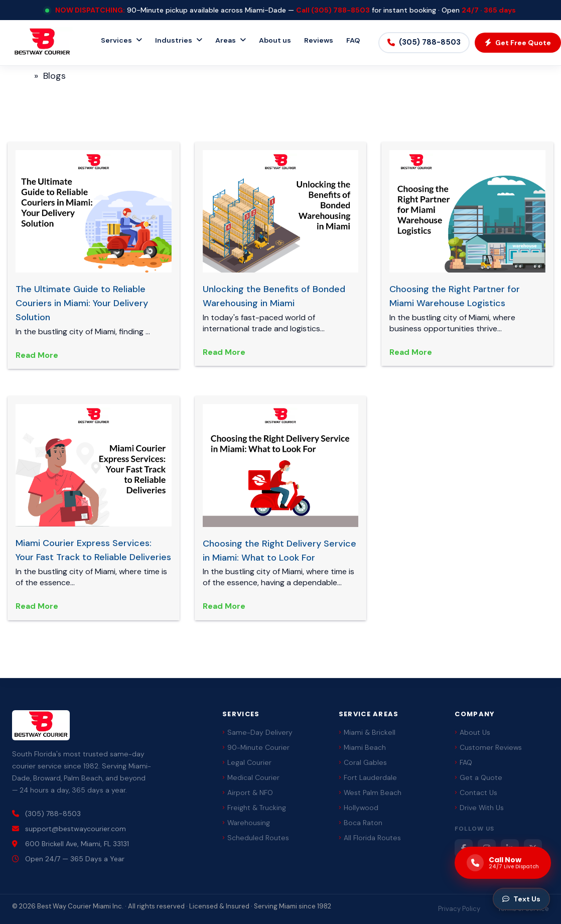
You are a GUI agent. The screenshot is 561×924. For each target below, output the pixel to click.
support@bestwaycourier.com (69, 829)
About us (275, 40)
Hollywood (359, 808)
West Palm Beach (370, 793)
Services (116, 40)
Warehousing (246, 823)
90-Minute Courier (256, 747)
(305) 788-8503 (340, 10)
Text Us (521, 899)
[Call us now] (503, 863)
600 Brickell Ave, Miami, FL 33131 (71, 844)
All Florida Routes (370, 838)
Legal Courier (247, 762)
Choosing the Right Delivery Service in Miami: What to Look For (279, 551)
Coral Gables (363, 762)
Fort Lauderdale (368, 777)
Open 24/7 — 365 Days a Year (68, 859)
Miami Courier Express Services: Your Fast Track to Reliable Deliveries (93, 550)
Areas (226, 40)
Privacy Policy (459, 909)
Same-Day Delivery (257, 732)
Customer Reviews (488, 747)
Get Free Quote (518, 43)
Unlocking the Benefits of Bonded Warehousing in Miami (274, 296)
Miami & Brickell (367, 732)
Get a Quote (478, 777)
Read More (37, 355)
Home (17, 76)
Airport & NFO (248, 793)
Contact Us (476, 793)
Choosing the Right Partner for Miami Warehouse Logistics (455, 296)
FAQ (353, 40)
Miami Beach (362, 747)
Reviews (319, 40)
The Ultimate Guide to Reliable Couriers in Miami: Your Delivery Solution (82, 303)
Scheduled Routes (256, 838)
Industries (174, 40)
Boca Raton (361, 823)
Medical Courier (251, 777)
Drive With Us (479, 808)
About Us (472, 732)
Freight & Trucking (254, 808)
